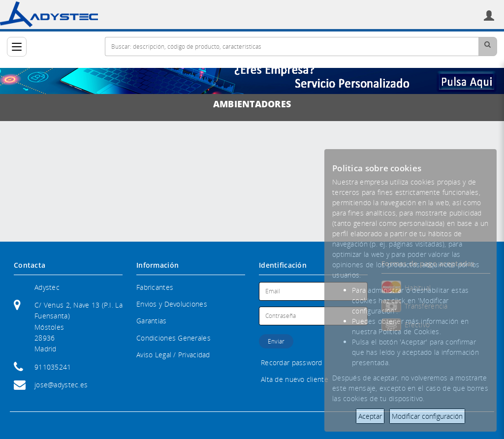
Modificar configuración (427, 416)
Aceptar (370, 416)
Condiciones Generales (173, 338)
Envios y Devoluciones (172, 304)
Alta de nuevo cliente (295, 379)
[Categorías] (17, 47)
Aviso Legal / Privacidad (173, 355)
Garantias (152, 321)
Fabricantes (155, 287)
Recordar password (292, 362)
